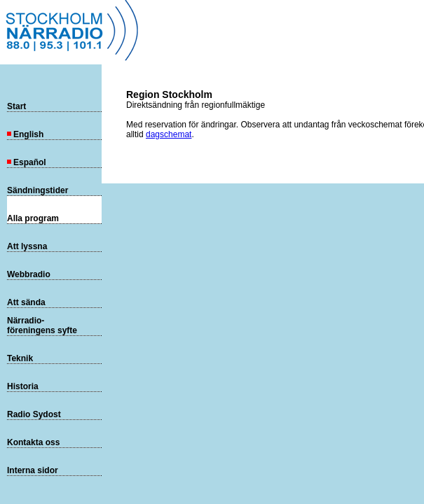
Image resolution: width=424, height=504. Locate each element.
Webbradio (29, 274)
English (25, 134)
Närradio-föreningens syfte (42, 325)
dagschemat (169, 134)
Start (16, 106)
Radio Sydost (34, 414)
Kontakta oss (33, 442)
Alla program (33, 218)
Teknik (20, 358)
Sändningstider (37, 190)
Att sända (26, 302)
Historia (23, 386)
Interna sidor (33, 470)
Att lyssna (27, 246)
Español (27, 162)
